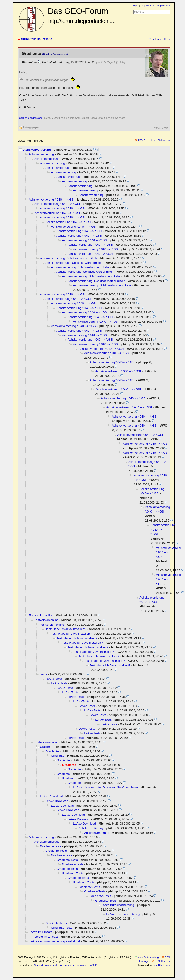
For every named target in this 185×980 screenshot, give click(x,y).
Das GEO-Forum (82, 15)
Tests (43, 674)
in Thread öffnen (161, 39)
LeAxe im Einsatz (40, 932)
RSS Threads (162, 961)
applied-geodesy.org (31, 118)
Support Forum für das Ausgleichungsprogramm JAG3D (66, 965)
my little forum (162, 965)
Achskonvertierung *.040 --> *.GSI (52, 199)
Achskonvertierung (37, 150)
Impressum (164, 6)
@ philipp (121, 62)
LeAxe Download (51, 796)
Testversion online (41, 615)
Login (135, 6)
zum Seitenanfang (148, 957)
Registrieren (148, 6)
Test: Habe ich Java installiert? (66, 629)
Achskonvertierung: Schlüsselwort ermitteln (69, 258)
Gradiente (47, 747)
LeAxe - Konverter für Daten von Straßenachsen (105, 787)
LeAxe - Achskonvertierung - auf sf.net (54, 941)
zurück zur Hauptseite (36, 39)
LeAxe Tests (54, 679)
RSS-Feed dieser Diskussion (154, 140)
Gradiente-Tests (51, 846)
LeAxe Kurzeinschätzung (117, 905)
